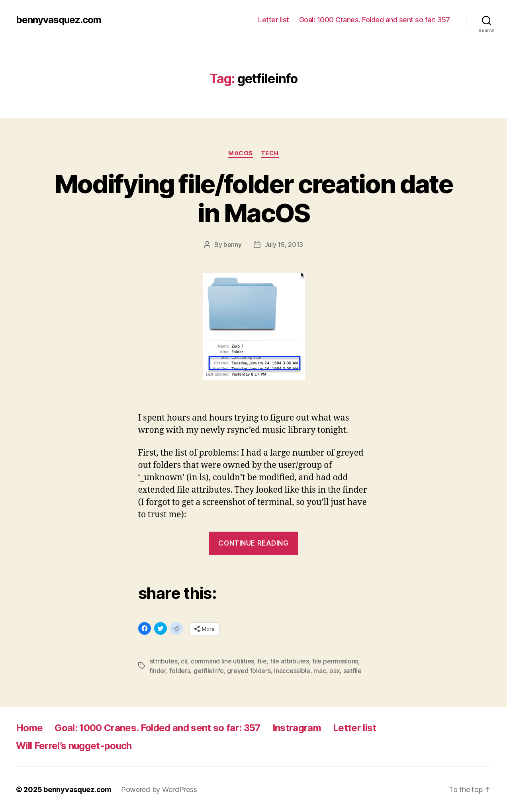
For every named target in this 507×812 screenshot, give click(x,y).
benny (233, 245)
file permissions (335, 661)
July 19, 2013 (284, 245)
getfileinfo (209, 671)
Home (29, 728)
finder (158, 671)
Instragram (297, 728)
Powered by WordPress (159, 789)
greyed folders (249, 671)
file (262, 661)
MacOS (241, 153)
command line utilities (222, 661)
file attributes (290, 661)
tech (270, 153)
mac (320, 671)
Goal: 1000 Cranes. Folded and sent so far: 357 (375, 20)
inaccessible (292, 671)
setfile (352, 671)
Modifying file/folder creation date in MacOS (253, 198)
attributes (163, 661)
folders (180, 671)
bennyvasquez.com (59, 20)
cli (184, 661)
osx (335, 671)
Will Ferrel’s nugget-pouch (74, 746)
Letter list (274, 20)
